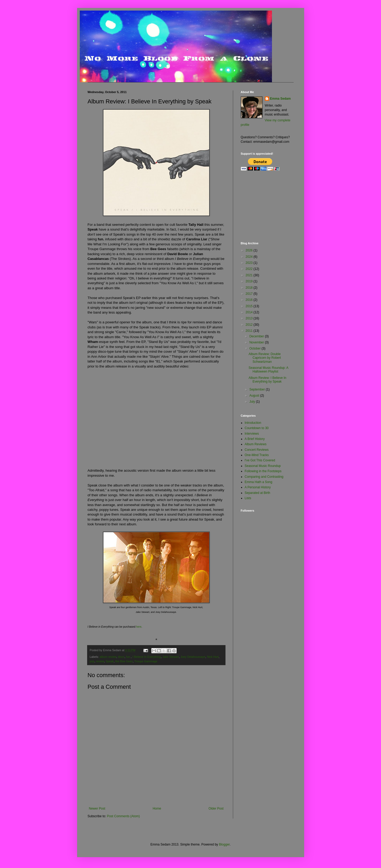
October (255, 348)
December (257, 336)
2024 (250, 257)
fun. (129, 657)
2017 (250, 294)
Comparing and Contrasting (264, 477)
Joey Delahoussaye (193, 657)
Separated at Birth (258, 493)
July (253, 402)
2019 (250, 281)
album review (108, 657)
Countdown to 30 (257, 428)
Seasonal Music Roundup (263, 466)
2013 (250, 318)
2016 (250, 300)
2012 (250, 325)
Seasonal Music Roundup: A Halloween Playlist (268, 370)
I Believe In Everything (147, 657)
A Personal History (258, 487)
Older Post (216, 809)
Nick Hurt (213, 657)
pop (92, 661)
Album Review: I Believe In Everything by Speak (267, 380)
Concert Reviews (257, 450)
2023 (250, 263)
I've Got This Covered (260, 460)
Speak (110, 661)
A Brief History (255, 439)
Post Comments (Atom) (123, 816)
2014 (250, 312)
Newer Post (97, 809)
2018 (250, 288)
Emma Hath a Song (259, 482)
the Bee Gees (124, 661)
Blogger (224, 844)
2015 (250, 306)
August (255, 396)
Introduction (253, 423)
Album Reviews (256, 444)
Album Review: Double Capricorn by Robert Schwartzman (265, 358)
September (257, 389)
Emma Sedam (281, 99)
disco (121, 657)
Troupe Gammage (146, 661)
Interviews (252, 434)
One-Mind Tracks (257, 455)
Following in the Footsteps (263, 471)
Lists (248, 498)
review (100, 661)
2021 (250, 275)
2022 (250, 269)
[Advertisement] (267, 206)
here (139, 627)
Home (157, 809)
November (257, 342)
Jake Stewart (171, 657)
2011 (250, 331)
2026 (250, 250)
